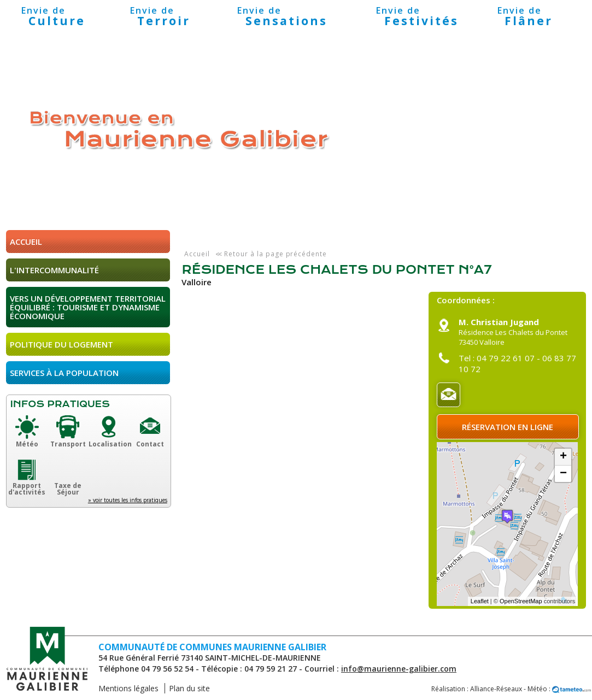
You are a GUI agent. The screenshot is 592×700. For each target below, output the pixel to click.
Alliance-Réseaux (496, 689)
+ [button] (563, 457)
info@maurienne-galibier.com (399, 669)
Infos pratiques (60, 404)
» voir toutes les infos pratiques (128, 500)
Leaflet (480, 601)
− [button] (563, 474)
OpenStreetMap (521, 601)
